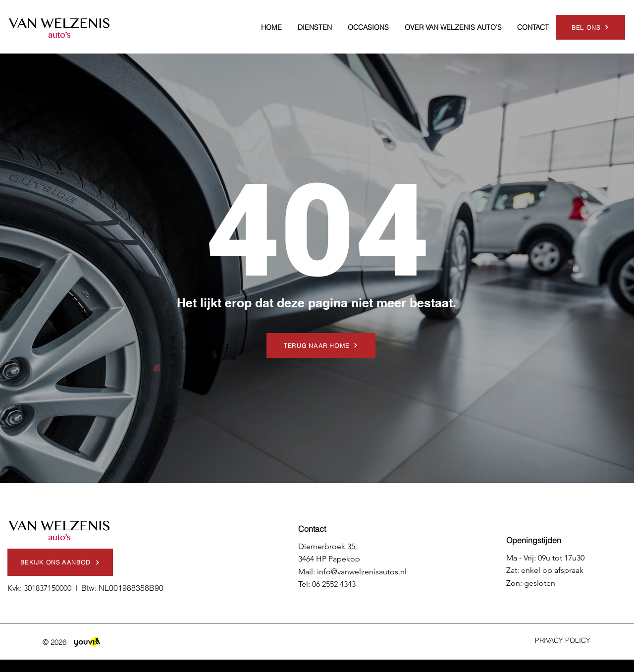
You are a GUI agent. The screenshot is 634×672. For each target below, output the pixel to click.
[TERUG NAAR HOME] (321, 345)
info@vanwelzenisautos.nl (362, 572)
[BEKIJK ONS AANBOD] (60, 562)
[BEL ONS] (590, 27)
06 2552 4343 (334, 584)
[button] (315, 27)
